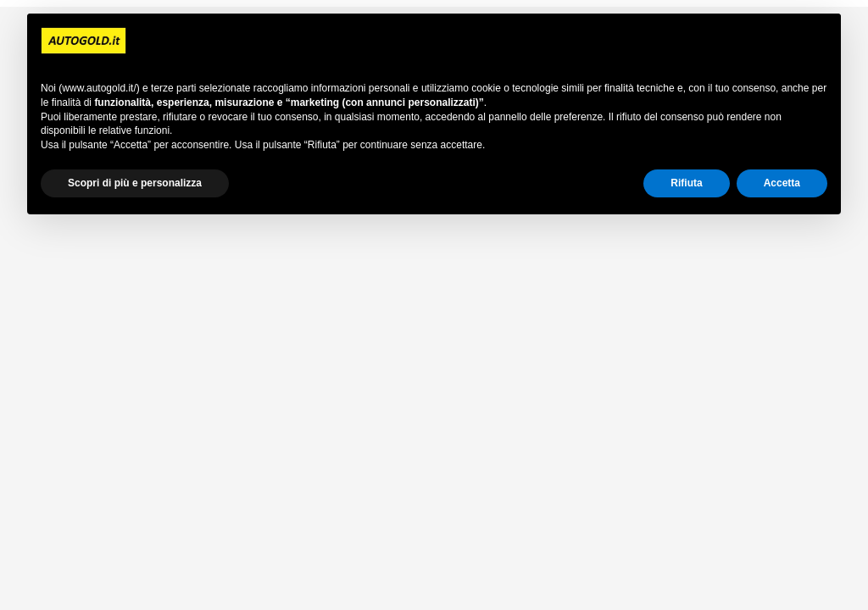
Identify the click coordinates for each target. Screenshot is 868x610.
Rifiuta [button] (686, 183)
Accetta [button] (782, 183)
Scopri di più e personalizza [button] (135, 183)
